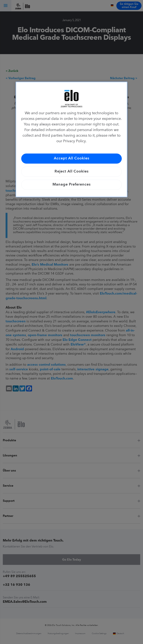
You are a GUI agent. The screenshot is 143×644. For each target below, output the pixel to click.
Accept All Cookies (72, 158)
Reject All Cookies (72, 172)
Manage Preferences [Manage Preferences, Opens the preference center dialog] (72, 185)
